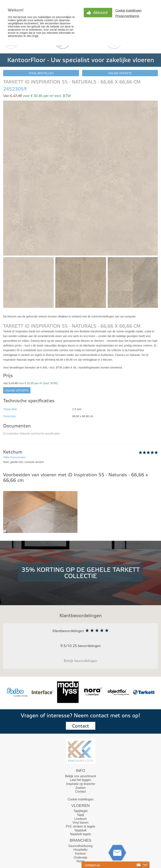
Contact (81, 726)
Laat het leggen (80, 780)
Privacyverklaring (127, 16)
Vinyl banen (80, 823)
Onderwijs (80, 857)
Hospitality (80, 850)
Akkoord (100, 13)
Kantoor (80, 854)
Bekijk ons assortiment (81, 776)
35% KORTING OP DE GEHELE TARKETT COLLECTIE (81, 573)
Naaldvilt (80, 830)
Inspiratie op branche (80, 784)
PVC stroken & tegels (81, 826)
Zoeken (80, 788)
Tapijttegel (80, 811)
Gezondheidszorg (80, 846)
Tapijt (80, 815)
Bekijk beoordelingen (80, 661)
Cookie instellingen (128, 11)
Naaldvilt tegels (80, 834)
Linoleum (81, 819)
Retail (80, 861)
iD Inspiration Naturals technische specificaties (31, 434)
